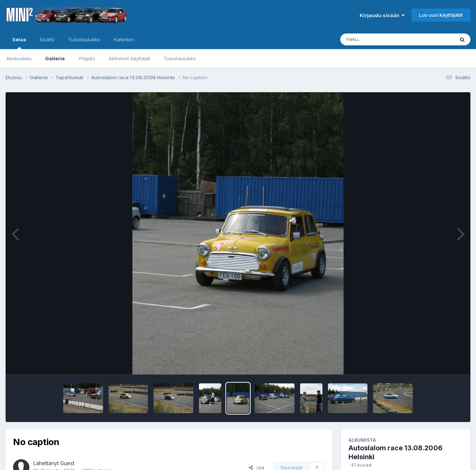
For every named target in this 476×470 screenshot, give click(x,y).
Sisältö (47, 39)
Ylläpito (87, 58)
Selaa (19, 43)
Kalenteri (124, 39)
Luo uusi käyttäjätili (441, 15)
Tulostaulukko (180, 58)
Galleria (55, 58)
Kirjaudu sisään (382, 15)
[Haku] (383, 39)
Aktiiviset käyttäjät (129, 58)
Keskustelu (19, 58)
